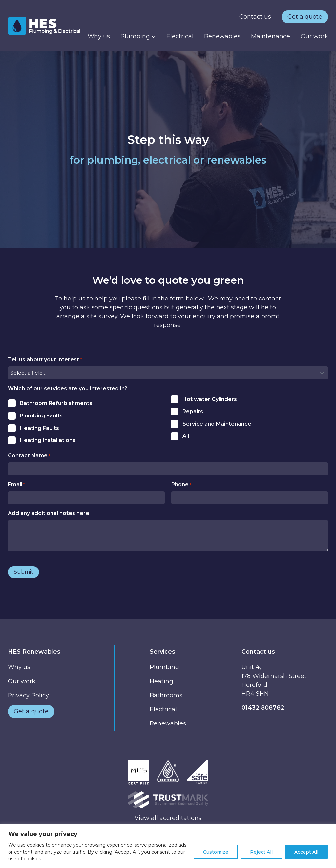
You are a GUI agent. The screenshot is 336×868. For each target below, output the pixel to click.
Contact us (255, 17)
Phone (181, 485)
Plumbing (138, 36)
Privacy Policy (28, 695)
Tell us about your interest (45, 360)
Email (16, 485)
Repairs (193, 411)
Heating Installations (48, 440)
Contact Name (29, 456)
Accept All (306, 852)
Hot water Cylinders (210, 399)
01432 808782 (263, 708)
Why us (99, 36)
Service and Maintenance (217, 424)
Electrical (180, 36)
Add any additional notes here (49, 513)
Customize (216, 852)
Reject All (261, 852)
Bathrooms (166, 695)
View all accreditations (168, 818)
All (186, 436)
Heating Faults (39, 428)
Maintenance (271, 36)
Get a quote (305, 17)
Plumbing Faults (41, 416)
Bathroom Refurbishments (56, 403)
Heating (161, 681)
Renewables (222, 36)
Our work (314, 36)
